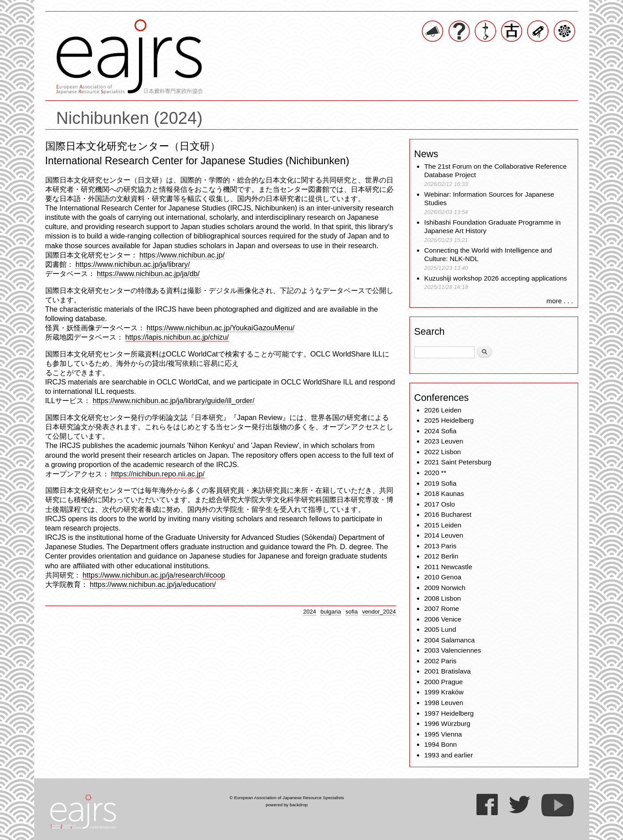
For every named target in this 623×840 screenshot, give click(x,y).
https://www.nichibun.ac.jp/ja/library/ (133, 264)
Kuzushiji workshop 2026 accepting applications (496, 278)
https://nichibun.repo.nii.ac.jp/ (158, 474)
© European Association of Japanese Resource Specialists (287, 798)
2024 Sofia (440, 431)
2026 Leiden (443, 410)
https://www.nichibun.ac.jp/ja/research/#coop (154, 575)
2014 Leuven (444, 535)
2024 (310, 612)
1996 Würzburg (447, 723)
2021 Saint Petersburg (458, 462)
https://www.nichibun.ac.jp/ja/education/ (153, 584)
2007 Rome (442, 608)
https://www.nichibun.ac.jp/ (182, 255)
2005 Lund (440, 629)
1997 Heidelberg (449, 713)
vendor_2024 (379, 612)
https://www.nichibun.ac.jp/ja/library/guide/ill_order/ (174, 400)
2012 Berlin (441, 556)
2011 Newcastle (448, 567)
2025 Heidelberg (449, 420)
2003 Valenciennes (452, 650)
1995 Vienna (443, 734)
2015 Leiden (443, 525)
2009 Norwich (445, 588)
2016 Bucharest (448, 514)
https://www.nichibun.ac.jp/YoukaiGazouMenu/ (220, 328)
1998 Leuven (444, 703)
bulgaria (331, 612)
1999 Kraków (444, 692)
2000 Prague (443, 682)
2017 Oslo (439, 504)
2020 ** (435, 473)
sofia (352, 612)
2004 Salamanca (449, 640)
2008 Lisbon (442, 598)
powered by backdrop (287, 805)
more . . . (560, 301)
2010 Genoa (443, 577)
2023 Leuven (444, 441)
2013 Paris (440, 546)
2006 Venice (443, 619)
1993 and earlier (448, 755)
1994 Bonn (440, 744)
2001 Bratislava (447, 671)
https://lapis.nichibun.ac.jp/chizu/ (177, 337)
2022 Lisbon (442, 452)
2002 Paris (440, 661)
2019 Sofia (440, 483)
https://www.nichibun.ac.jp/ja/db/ (148, 273)
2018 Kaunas (444, 493)
